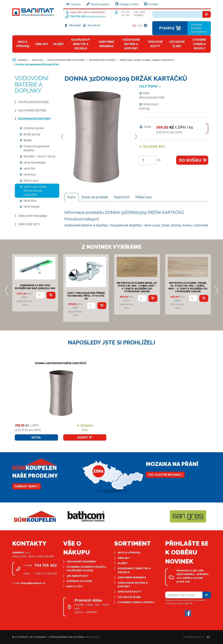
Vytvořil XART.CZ (196, 637)
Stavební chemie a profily (199, 44)
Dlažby (59, 44)
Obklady (42, 44)
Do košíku (193, 160)
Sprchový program (33, 216)
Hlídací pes (144, 197)
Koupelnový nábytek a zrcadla (81, 44)
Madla (28, 140)
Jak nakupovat (78, 576)
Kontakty (151, 4)
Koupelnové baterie (34, 102)
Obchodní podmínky (82, 561)
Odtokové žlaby (177, 44)
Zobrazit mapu (26, 486)
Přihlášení (72, 25)
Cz (134, 25)
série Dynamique (34, 162)
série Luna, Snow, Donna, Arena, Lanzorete (147, 60)
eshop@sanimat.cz (96, 16)
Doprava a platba (79, 581)
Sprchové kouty (155, 44)
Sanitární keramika (106, 44)
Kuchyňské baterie (32, 110)
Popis (71, 197)
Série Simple (32, 207)
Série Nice (30, 201)
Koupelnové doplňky (102, 60)
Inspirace (73, 4)
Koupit (85, 437)
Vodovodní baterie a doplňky (131, 44)
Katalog (38, 60)
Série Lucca (31, 180)
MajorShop (92, 637)
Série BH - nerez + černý (39, 156)
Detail (36, 437)
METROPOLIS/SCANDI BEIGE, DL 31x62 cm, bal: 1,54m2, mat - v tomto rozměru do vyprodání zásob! (137, 287)
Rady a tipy (75, 586)
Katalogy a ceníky (126, 4)
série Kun (30, 174)
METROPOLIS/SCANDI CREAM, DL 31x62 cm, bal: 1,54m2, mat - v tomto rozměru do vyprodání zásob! (188, 287)
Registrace (92, 25)
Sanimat (23, 60)
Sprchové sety (29, 224)
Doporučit (122, 197)
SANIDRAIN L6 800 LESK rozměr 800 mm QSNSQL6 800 (35, 287)
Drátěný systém (34, 128)
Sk (140, 25)
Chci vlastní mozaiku (165, 475)
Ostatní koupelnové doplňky (36, 148)
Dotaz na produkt (95, 197)
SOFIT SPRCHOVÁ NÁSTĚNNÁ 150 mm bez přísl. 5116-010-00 (86, 296)
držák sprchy (32, 134)
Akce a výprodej (23, 44)
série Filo (29, 168)
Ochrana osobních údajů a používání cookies (86, 568)
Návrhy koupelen (98, 4)
